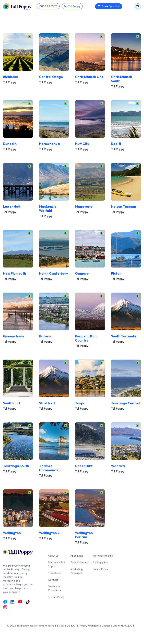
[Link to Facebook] (5, 602)
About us (53, 556)
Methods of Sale (103, 556)
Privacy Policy (56, 597)
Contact (53, 580)
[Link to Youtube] (20, 602)
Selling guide (100, 562)
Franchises (55, 573)
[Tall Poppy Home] (20, 6)
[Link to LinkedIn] (13, 602)
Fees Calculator (80, 562)
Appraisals (77, 556)
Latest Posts (101, 569)
